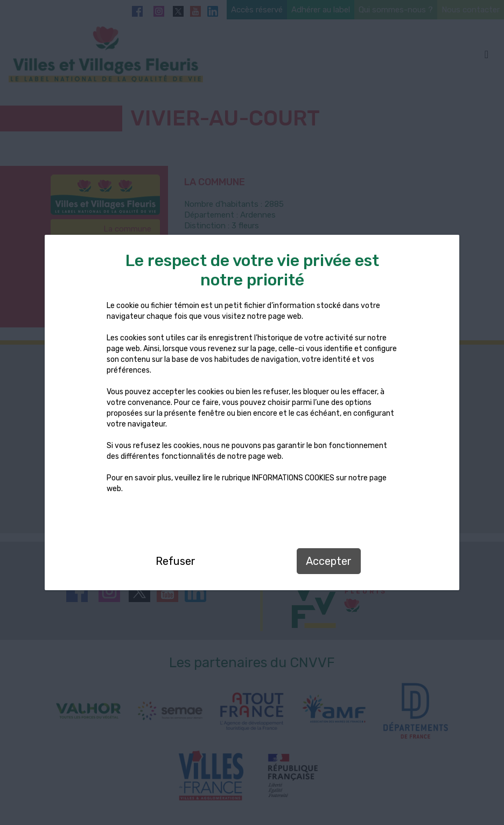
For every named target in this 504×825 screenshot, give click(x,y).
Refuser (176, 561)
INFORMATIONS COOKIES (293, 478)
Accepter (329, 561)
